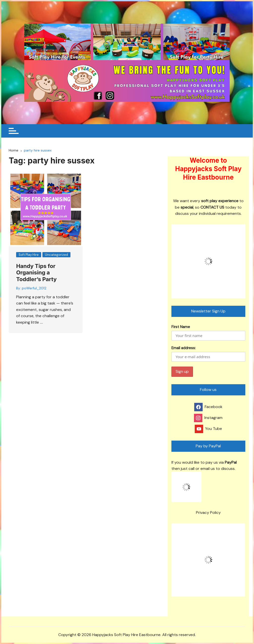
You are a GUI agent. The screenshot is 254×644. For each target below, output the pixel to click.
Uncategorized (56, 255)
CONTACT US (212, 207)
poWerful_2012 (34, 288)
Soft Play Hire (29, 255)
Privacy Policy (208, 512)
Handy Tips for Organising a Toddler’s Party (36, 273)
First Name (181, 327)
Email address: (208, 354)
